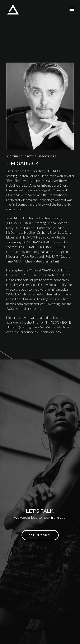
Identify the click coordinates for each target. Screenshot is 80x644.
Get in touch (40, 535)
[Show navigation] (71, 9)
